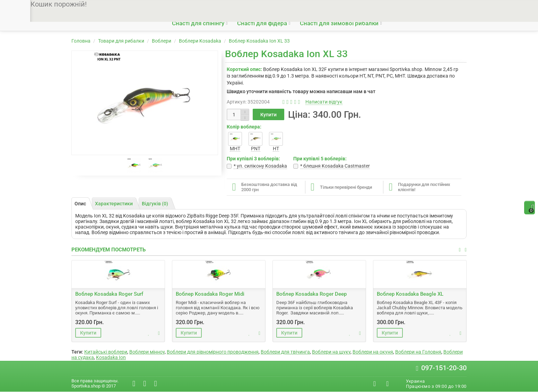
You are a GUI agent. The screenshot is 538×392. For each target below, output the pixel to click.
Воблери (162, 41)
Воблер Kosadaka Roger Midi (210, 294)
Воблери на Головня (418, 352)
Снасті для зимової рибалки (339, 23)
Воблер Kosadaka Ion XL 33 (259, 41)
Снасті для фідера (262, 23)
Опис (80, 204)
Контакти (278, 7)
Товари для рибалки (121, 41)
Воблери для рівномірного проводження (213, 352)
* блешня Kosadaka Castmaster (335, 166)
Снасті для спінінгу (198, 23)
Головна (81, 41)
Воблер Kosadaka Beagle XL (410, 294)
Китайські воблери (106, 352)
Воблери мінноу (147, 352)
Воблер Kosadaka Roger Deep (311, 294)
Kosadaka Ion (111, 357)
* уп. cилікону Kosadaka (260, 166)
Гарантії (251, 7)
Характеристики (114, 204)
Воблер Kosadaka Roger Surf (109, 294)
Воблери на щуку (331, 352)
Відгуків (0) (155, 204)
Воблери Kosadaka (200, 41)
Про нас (180, 7)
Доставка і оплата (216, 7)
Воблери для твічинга (285, 352)
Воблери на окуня (373, 352)
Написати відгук (324, 102)
